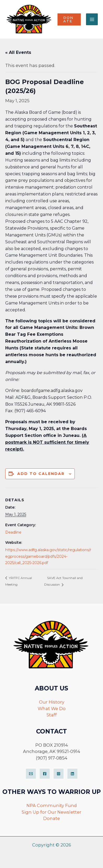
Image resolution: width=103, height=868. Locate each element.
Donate (51, 818)
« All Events (18, 52)
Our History (52, 702)
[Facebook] (45, 774)
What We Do (52, 709)
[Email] (31, 774)
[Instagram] (59, 774)
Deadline (13, 532)
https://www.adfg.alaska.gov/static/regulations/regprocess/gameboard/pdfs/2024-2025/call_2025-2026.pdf (48, 556)
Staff (52, 715)
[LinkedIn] (72, 774)
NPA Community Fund (52, 805)
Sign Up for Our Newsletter (51, 812)
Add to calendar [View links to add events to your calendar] (41, 474)
